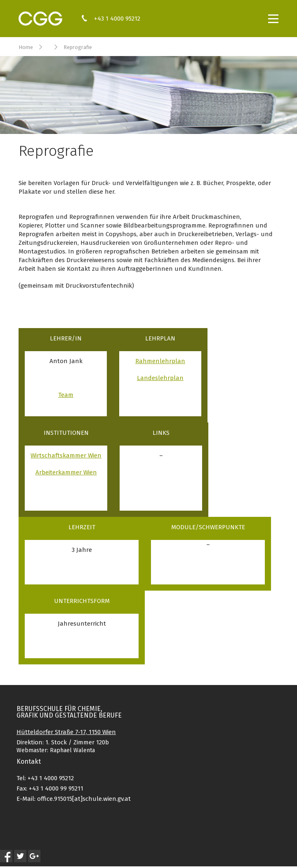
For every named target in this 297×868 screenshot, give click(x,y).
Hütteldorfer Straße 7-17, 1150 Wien (66, 732)
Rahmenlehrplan (160, 361)
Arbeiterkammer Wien (66, 472)
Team (66, 395)
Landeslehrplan (160, 378)
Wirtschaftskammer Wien (66, 455)
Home (26, 47)
